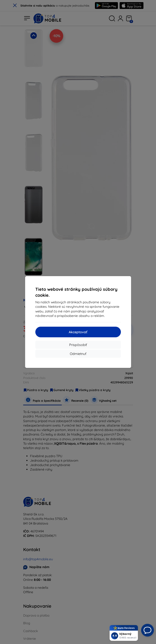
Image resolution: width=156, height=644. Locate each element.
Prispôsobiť (78, 345)
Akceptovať (78, 332)
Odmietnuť (78, 354)
